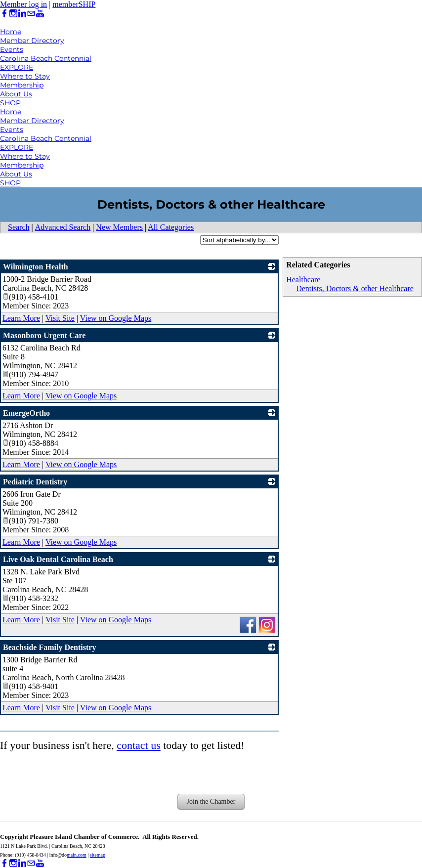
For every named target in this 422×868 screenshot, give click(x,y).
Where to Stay (25, 76)
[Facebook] (4, 14)
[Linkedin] (22, 14)
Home (11, 32)
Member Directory (32, 41)
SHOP (10, 103)
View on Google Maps (116, 318)
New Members (119, 227)
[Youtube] (40, 14)
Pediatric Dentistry (35, 482)
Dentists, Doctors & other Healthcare (355, 288)
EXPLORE (17, 67)
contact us (139, 745)
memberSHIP (74, 4)
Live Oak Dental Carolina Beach (58, 559)
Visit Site (60, 318)
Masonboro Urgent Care (44, 335)
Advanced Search (63, 227)
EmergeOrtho (26, 413)
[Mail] (31, 14)
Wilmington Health (36, 267)
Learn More (21, 318)
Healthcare (303, 280)
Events (12, 49)
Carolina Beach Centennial (46, 58)
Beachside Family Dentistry (49, 647)
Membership (22, 85)
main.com (77, 855)
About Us (16, 94)
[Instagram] (13, 14)
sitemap (98, 855)
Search (19, 227)
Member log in (23, 4)
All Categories (171, 227)
